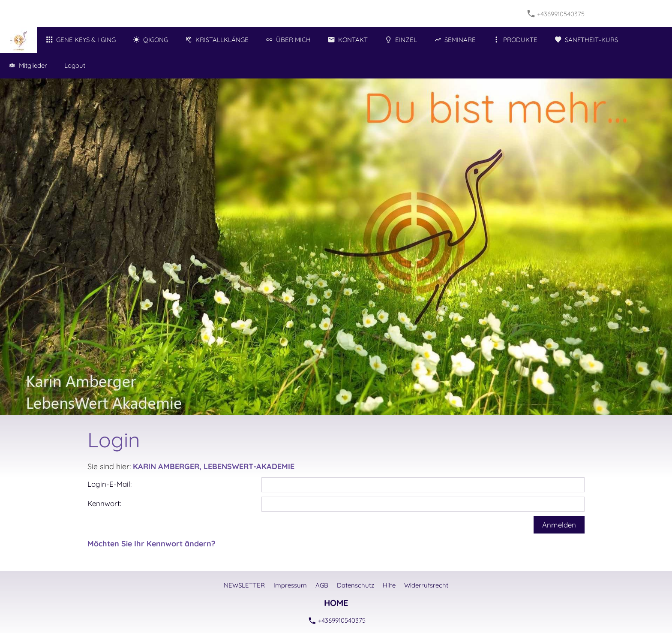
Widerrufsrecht (426, 585)
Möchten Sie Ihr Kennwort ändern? (151, 544)
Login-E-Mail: (109, 484)
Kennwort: (104, 503)
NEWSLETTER (244, 585)
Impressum (290, 585)
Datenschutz (355, 585)
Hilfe (389, 585)
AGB (322, 585)
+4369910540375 (556, 14)
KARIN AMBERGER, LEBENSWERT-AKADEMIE (214, 466)
